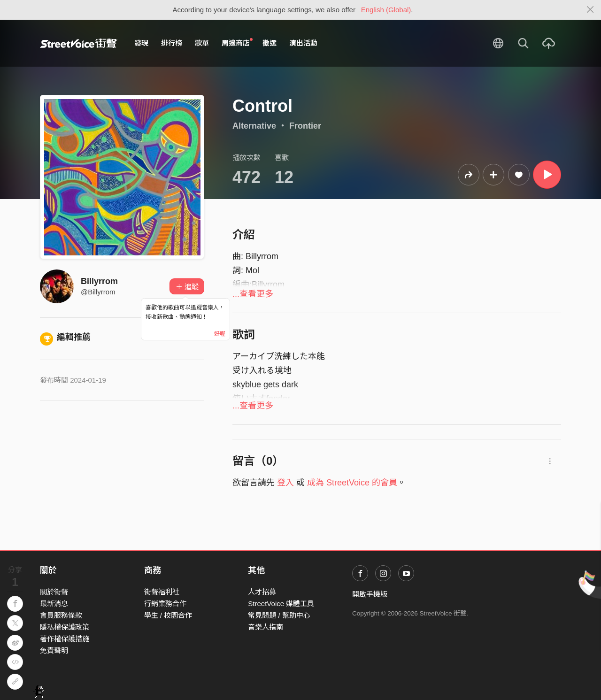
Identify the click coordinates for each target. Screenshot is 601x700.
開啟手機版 (370, 594)
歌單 (202, 43)
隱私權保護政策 (65, 627)
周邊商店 (237, 43)
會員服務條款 (61, 615)
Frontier (305, 126)
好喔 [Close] (220, 334)
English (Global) (386, 10)
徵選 (270, 43)
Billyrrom (99, 281)
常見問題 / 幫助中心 (279, 615)
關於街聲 (54, 592)
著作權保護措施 (65, 639)
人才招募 (262, 592)
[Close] (590, 10)
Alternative (254, 126)
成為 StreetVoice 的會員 (352, 483)
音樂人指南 (266, 627)
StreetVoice (79, 43)
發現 (141, 43)
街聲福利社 (162, 592)
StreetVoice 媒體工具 (281, 604)
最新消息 (54, 604)
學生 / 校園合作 (168, 615)
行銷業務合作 (165, 604)
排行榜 (172, 43)
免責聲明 (54, 650)
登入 (285, 483)
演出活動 (303, 43)
